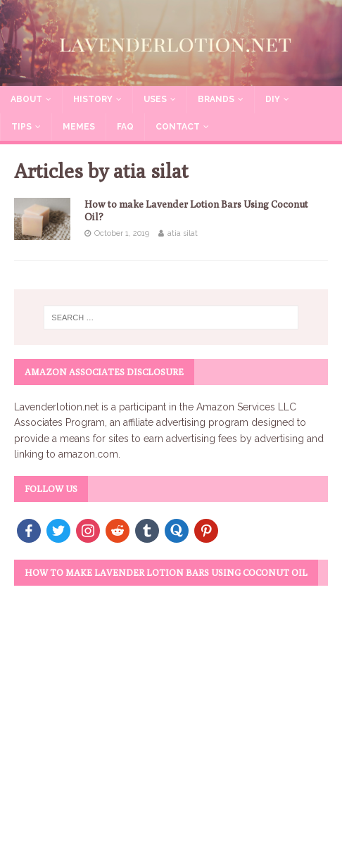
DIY (273, 99)
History (93, 99)
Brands (216, 99)
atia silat (183, 233)
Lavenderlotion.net (56, 407)
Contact (178, 127)
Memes (79, 127)
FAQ (125, 127)
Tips (21, 127)
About (26, 99)
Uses (155, 99)
